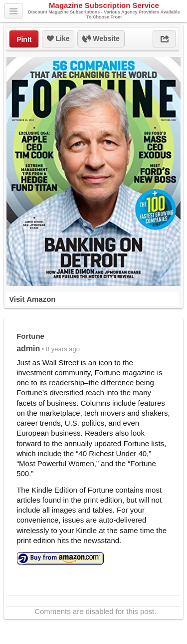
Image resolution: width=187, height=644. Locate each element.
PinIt (24, 39)
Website (101, 39)
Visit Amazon (32, 299)
